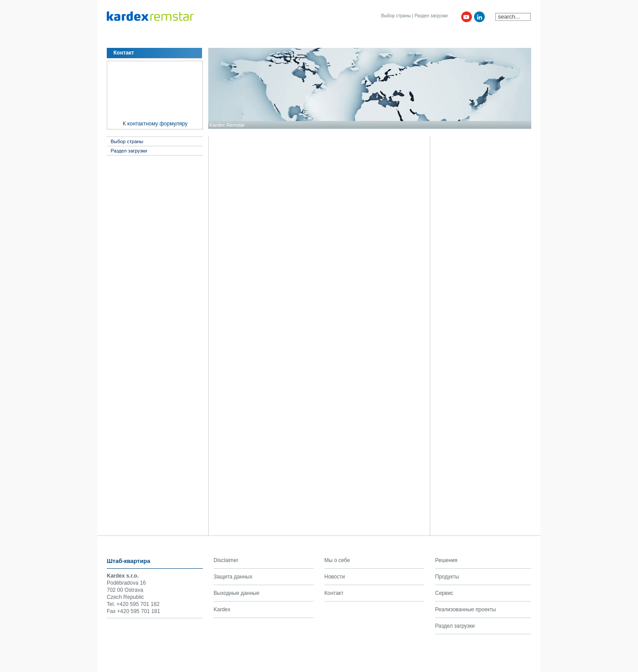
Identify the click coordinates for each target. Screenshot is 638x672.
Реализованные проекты (465, 609)
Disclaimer (226, 560)
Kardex (347, 39)
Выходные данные (236, 593)
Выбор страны (396, 16)
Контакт (318, 39)
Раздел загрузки (431, 16)
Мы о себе (121, 39)
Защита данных (233, 577)
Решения (156, 39)
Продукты (191, 39)
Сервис (223, 39)
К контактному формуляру (155, 124)
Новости (287, 39)
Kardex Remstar (227, 125)
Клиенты (254, 39)
